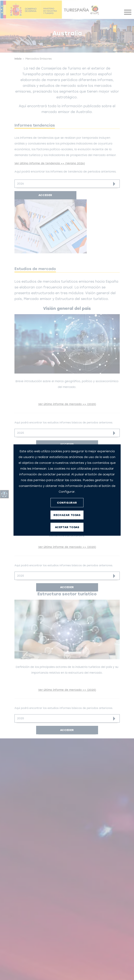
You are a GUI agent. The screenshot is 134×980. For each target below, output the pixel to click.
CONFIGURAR (67, 502)
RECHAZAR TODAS (67, 515)
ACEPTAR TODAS (67, 527)
